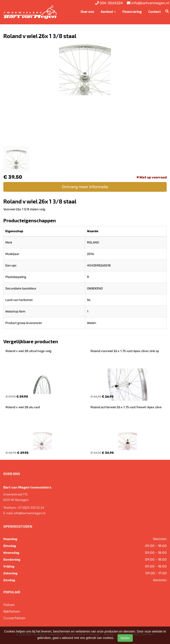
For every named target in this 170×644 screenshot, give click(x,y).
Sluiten (125, 638)
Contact (155, 11)
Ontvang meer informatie (85, 187)
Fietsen (9, 605)
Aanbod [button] (108, 11)
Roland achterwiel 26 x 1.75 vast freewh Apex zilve (126, 407)
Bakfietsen (12, 611)
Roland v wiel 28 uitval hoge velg (28, 351)
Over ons (87, 11)
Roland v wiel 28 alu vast (23, 407)
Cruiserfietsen (14, 618)
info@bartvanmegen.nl (30, 513)
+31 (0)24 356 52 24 (31, 507)
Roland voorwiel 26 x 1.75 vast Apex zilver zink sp (125, 351)
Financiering (132, 11)
